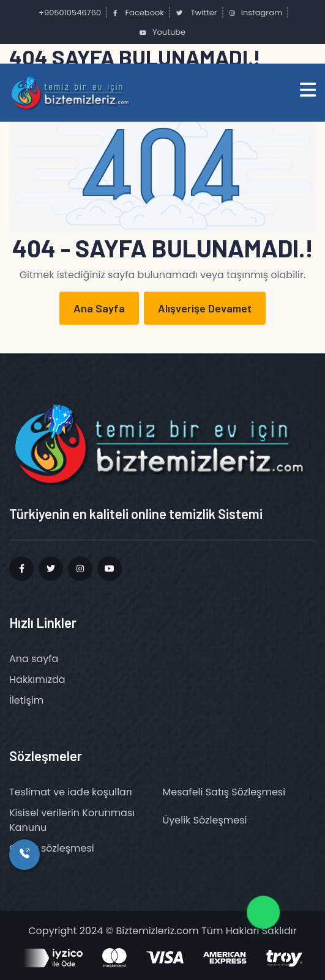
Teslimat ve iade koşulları (71, 792)
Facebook (139, 13)
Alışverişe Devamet (205, 308)
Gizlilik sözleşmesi (52, 848)
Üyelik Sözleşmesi (205, 820)
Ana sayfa (34, 659)
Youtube (162, 32)
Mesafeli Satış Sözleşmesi (224, 792)
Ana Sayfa (99, 308)
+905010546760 (69, 13)
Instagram (256, 13)
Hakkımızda (37, 680)
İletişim (26, 700)
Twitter (197, 13)
